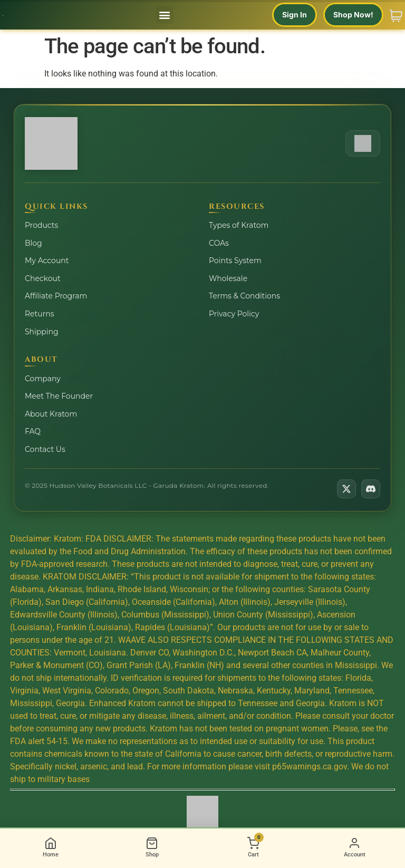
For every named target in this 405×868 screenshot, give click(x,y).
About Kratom (51, 414)
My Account (47, 261)
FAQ (33, 431)
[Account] (354, 848)
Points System (235, 261)
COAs (219, 243)
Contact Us (45, 449)
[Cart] (253, 848)
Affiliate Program (56, 296)
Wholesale (228, 278)
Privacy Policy (234, 314)
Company (43, 379)
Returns (39, 314)
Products (41, 225)
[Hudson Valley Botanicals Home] (51, 143)
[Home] (51, 848)
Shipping (42, 332)
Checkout (43, 278)
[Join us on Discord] (371, 489)
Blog (33, 243)
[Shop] (152, 848)
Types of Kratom (239, 225)
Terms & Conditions (244, 296)
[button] (165, 15)
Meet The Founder (59, 396)
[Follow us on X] (346, 489)
